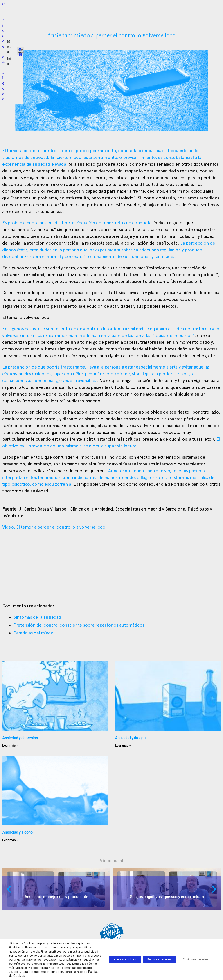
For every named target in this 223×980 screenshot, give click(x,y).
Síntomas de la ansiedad (37, 617)
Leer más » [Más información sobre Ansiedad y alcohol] (10, 840)
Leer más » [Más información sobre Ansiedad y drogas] (123, 746)
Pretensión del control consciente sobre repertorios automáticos (79, 625)
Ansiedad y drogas (130, 738)
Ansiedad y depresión (20, 738)
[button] (86, 10)
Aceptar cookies (108, 955)
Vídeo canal (111, 861)
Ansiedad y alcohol (18, 832)
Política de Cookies (45, 976)
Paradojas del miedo (34, 633)
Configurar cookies (192, 955)
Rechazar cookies (149, 955)
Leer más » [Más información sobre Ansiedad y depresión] (10, 746)
